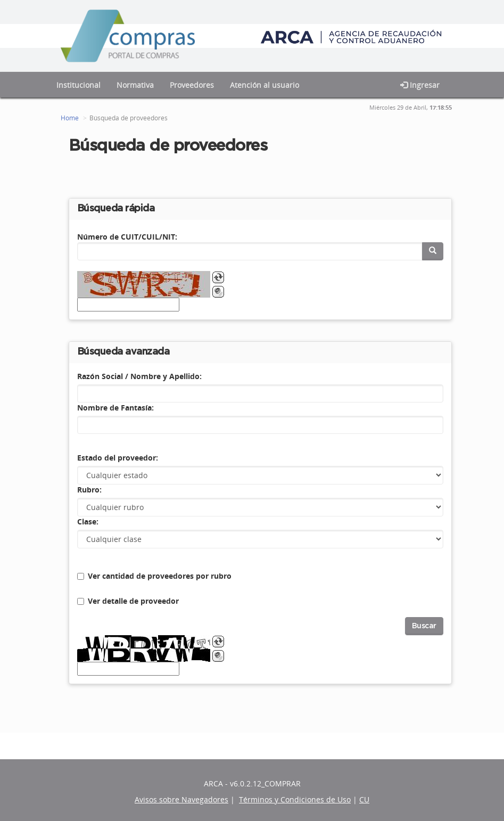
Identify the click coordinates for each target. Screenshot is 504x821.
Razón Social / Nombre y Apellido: (139, 376)
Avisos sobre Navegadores (181, 799)
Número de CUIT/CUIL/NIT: (127, 237)
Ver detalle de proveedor (133, 601)
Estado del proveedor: (118, 458)
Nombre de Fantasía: (115, 408)
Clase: (88, 522)
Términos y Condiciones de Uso (295, 799)
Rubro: (89, 490)
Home (70, 118)
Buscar (424, 626)
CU (364, 799)
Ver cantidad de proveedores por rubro (160, 576)
